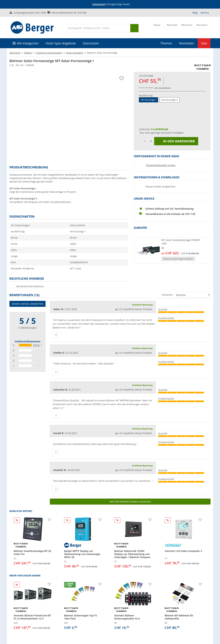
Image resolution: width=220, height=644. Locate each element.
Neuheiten (187, 43)
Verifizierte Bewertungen (28, 341)
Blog (195, 13)
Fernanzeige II (170, 100)
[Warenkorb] (202, 28)
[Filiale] (157, 28)
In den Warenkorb (176, 141)
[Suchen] (134, 28)
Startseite (15, 53)
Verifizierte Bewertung (142, 305)
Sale (204, 43)
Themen (166, 43)
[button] (172, 251)
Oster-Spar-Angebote (61, 43)
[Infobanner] (111, 4)
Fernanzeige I (148, 100)
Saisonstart (99, 4)
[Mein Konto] (187, 28)
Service (205, 13)
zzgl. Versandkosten (163, 88)
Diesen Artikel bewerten (28, 304)
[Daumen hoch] (56, 335)
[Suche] (98, 28)
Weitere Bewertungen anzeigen (130, 502)
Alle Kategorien (28, 43)
